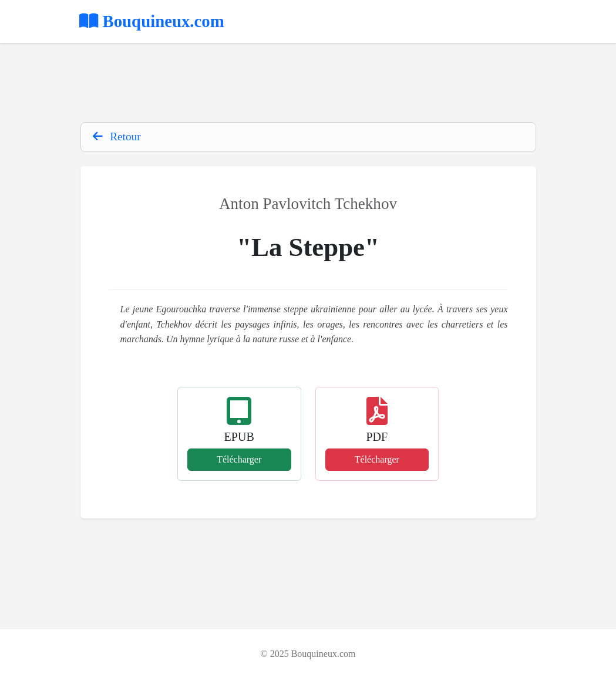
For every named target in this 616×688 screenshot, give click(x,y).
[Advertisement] (308, 84)
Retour (117, 136)
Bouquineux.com (152, 21)
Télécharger (239, 459)
